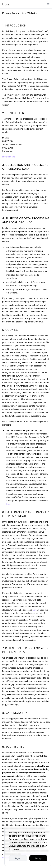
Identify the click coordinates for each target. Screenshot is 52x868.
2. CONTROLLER (13, 113)
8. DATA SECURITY (15, 713)
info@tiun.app (9, 157)
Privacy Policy (34, 836)
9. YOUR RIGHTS (13, 747)
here (8, 504)
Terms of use (16, 839)
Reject (18, 858)
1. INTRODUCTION (14, 26)
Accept (38, 858)
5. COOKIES (10, 330)
